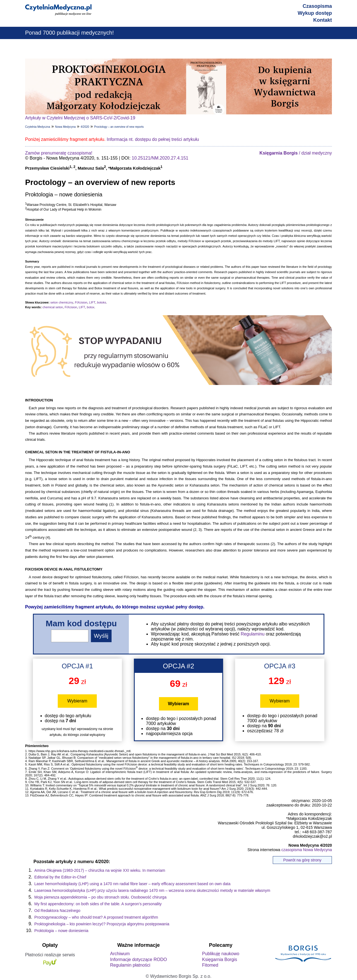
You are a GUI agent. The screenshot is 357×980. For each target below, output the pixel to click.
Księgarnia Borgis (219, 959)
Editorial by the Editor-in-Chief (60, 877)
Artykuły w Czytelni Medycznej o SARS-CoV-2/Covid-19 (80, 118)
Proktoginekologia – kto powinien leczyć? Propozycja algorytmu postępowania (102, 924)
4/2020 (85, 127)
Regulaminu (253, 634)
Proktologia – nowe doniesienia (61, 931)
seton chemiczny (62, 302)
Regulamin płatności (130, 965)
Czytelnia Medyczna (38, 127)
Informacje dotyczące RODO (139, 959)
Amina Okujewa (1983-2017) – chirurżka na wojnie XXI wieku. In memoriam (100, 870)
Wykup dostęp (315, 13)
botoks (102, 302)
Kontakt (323, 20)
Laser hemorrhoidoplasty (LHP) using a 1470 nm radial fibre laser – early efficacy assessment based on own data (132, 884)
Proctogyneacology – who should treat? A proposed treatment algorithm (96, 917)
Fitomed (210, 965)
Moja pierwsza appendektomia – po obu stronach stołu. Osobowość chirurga (100, 897)
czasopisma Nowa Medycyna (307, 850)
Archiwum (120, 954)
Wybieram (77, 701)
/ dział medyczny (296, 153)
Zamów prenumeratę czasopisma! (59, 153)
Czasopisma (317, 6)
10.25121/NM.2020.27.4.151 (160, 158)
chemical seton (53, 307)
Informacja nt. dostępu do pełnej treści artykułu (153, 139)
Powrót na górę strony (302, 860)
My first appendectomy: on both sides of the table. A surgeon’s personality (98, 904)
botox (91, 307)
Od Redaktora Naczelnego (57, 911)
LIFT (92, 302)
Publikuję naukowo (220, 954)
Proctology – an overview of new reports (119, 127)
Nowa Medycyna (65, 127)
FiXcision (81, 302)
